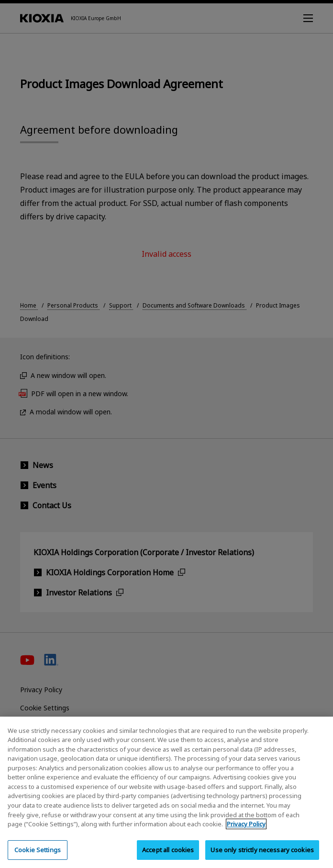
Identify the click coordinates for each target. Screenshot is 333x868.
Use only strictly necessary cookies (262, 856)
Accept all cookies (168, 856)
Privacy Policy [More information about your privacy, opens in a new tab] (246, 830)
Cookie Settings (38, 856)
